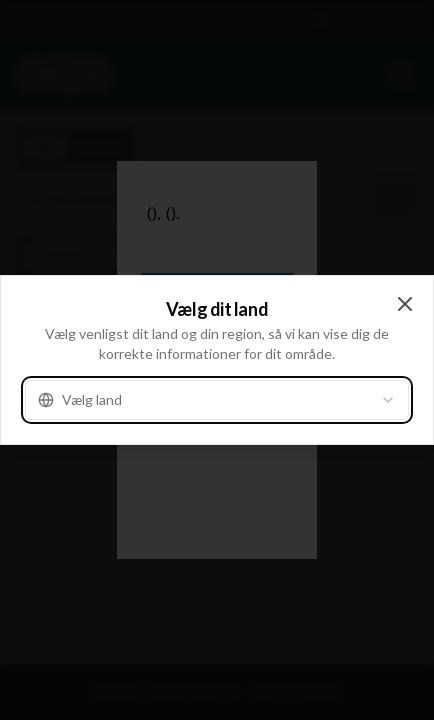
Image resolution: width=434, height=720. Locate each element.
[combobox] (217, 400)
